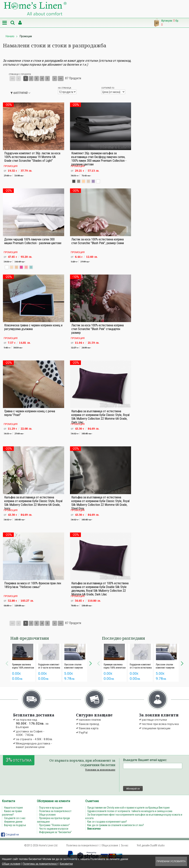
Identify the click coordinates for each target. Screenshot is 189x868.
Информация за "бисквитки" (55, 832)
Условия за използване (100, 770)
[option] (23, 663)
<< (12, 79)
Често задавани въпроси (54, 829)
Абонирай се (133, 789)
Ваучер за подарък (15, 825)
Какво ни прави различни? (12, 813)
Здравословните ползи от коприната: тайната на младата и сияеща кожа (130, 811)
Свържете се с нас (15, 818)
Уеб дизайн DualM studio (151, 845)
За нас (125, 845)
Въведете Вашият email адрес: (145, 760)
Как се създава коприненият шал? (107, 822)
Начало (10, 36)
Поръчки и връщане (51, 808)
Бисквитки (66, 864)
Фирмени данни (13, 822)
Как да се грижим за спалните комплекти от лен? (116, 825)
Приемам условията (171, 861)
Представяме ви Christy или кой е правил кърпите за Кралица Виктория (129, 808)
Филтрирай (19, 93)
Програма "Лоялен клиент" (55, 825)
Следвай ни (10, 834)
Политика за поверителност (40, 864)
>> (61, 79)
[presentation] (153, 777)
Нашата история (13, 808)
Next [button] (91, 663)
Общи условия (11, 864)
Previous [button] (7, 663)
